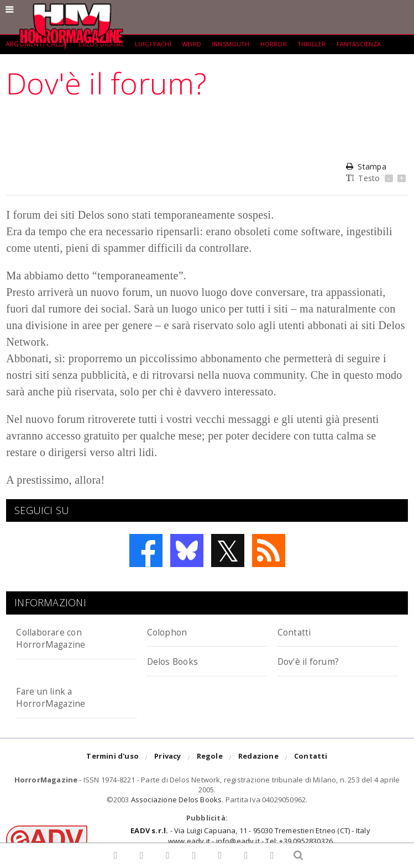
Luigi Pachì (156, 44)
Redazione (258, 758)
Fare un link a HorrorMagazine (58, 697)
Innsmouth (238, 44)
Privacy (167, 758)
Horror (283, 44)
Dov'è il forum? (315, 661)
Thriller (322, 44)
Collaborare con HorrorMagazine (58, 637)
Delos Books (178, 661)
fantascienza (371, 44)
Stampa (366, 166)
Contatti (299, 631)
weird (196, 44)
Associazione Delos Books (177, 800)
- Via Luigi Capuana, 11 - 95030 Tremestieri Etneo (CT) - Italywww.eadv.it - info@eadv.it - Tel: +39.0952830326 (250, 835)
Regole (210, 758)
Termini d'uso (112, 758)
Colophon (171, 631)
